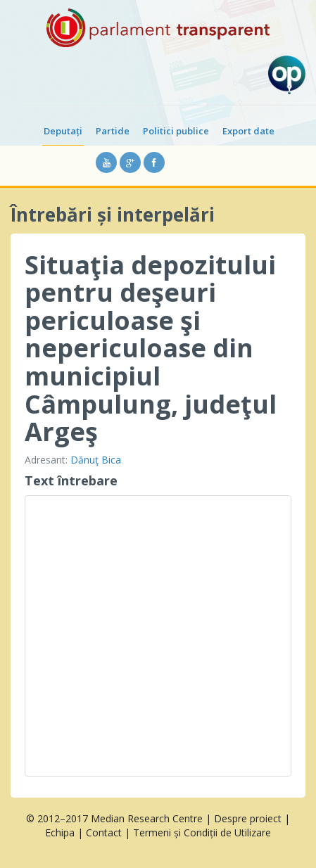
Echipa (60, 832)
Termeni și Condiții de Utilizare (202, 832)
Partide (113, 131)
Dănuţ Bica (96, 460)
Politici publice (176, 131)
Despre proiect (248, 818)
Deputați (63, 131)
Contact (104, 832)
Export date (248, 131)
